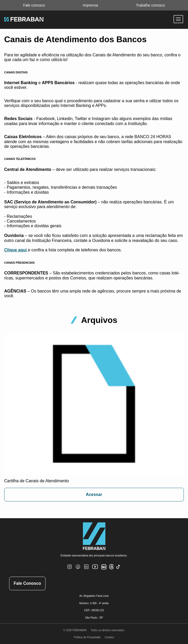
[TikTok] (118, 570)
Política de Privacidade (87, 637)
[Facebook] (78, 570)
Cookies (109, 637)
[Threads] (111, 568)
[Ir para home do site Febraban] (24, 20)
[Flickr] (105, 570)
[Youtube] (96, 571)
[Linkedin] (86, 570)
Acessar (94, 494)
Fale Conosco (27, 583)
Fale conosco (34, 5)
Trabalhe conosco (150, 5)
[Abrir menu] (178, 20)
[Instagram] (70, 570)
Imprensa (90, 5)
